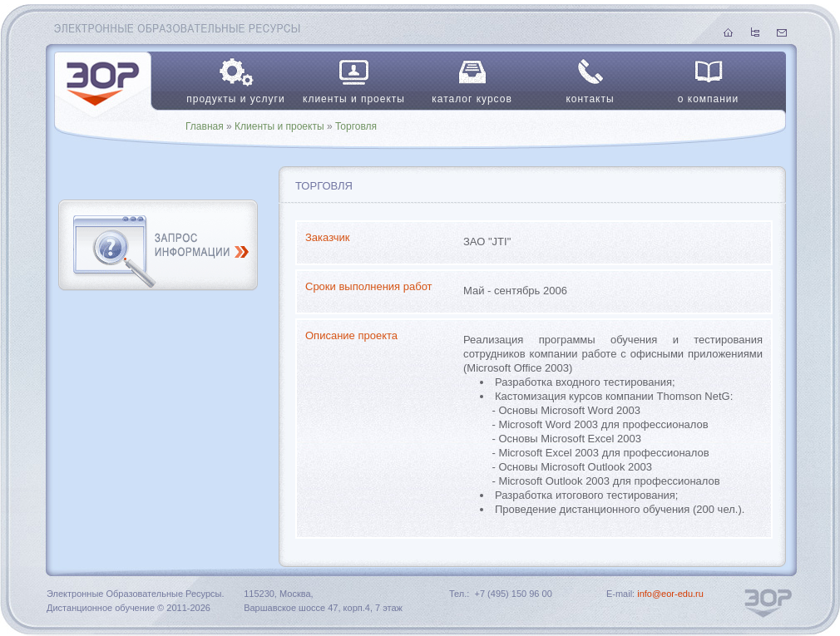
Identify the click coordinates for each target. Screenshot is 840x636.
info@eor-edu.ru (670, 594)
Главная (205, 126)
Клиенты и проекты (279, 126)
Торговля (356, 126)
